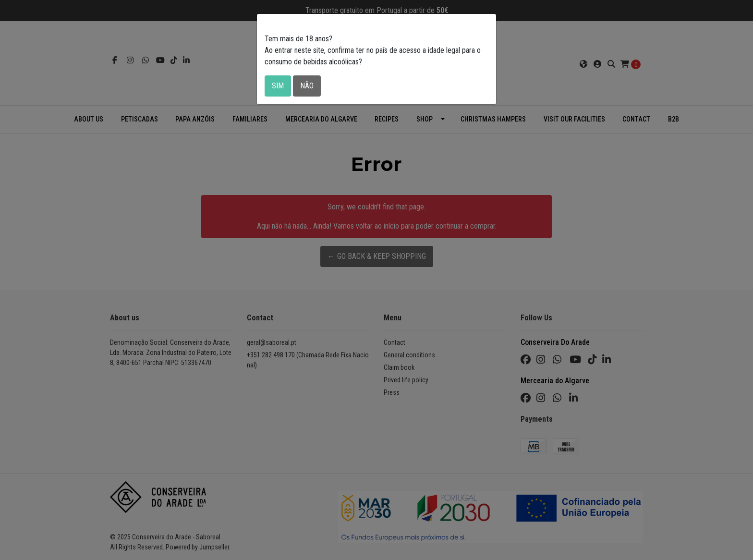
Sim (278, 86)
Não (307, 86)
